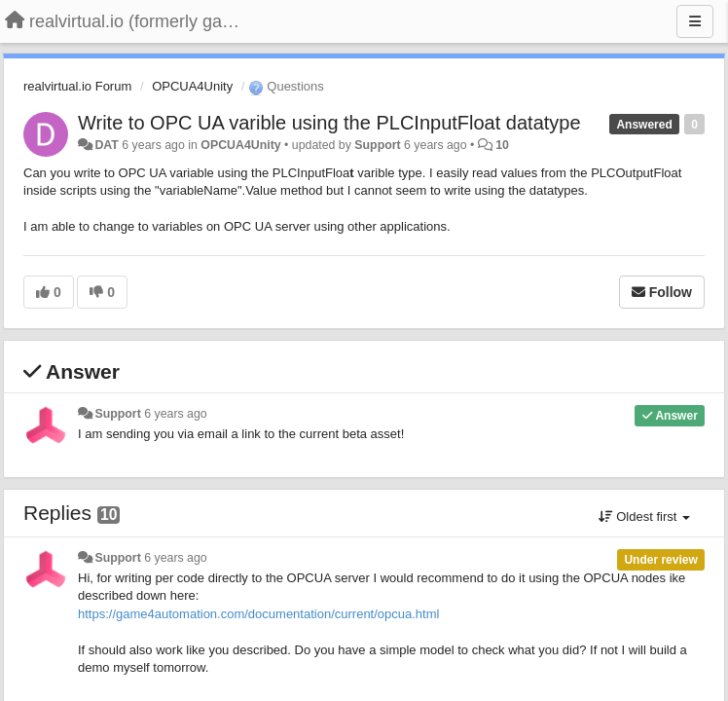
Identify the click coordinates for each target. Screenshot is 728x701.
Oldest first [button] (644, 517)
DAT (106, 145)
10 (502, 145)
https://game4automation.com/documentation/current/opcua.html (258, 614)
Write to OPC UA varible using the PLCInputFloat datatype (329, 123)
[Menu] (695, 21)
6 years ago (176, 414)
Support (377, 145)
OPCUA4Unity (192, 86)
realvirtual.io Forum (77, 86)
